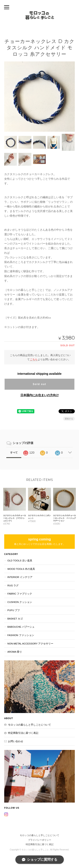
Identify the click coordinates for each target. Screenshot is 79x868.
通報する (69, 419)
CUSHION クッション (20, 602)
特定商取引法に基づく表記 (23, 733)
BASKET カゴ (15, 619)
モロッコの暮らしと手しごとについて (29, 725)
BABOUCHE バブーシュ (21, 627)
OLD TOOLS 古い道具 (20, 560)
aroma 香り (15, 652)
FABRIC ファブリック (20, 594)
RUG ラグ (13, 585)
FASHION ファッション (21, 635)
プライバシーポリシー (40, 840)
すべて (14, 453)
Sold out (39, 384)
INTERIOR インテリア (20, 577)
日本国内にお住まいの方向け (40, 395)
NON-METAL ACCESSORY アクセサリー (30, 644)
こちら (34, 359)
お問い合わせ (16, 741)
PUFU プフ (14, 610)
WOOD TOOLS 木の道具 (21, 569)
